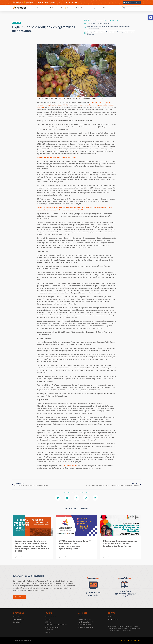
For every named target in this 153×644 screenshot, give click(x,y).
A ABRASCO (18, 2)
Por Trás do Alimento (70, 466)
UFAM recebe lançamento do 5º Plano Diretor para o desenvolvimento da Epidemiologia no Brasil (75, 545)
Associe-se (30, 2)
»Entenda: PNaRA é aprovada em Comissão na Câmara (57, 157)
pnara (92, 34)
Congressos (95, 8)
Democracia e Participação (96, 27)
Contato (53, 2)
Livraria (114, 8)
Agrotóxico (94, 32)
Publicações (106, 8)
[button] (150, 17)
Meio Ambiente (111, 27)
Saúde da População (123, 27)
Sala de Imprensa (42, 2)
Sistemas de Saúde (93, 29)
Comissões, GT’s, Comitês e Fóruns (78, 8)
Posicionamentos (42, 8)
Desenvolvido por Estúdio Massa (22, 641)
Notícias (53, 8)
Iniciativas (61, 8)
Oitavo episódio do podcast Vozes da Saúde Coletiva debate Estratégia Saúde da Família (120, 543)
